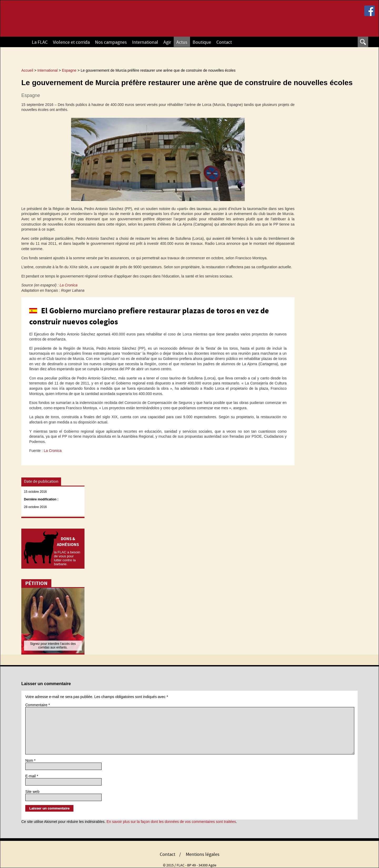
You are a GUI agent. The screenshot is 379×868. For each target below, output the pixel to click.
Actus (182, 42)
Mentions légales (203, 855)
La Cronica (69, 285)
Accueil (20, 42)
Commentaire (38, 705)
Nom (30, 760)
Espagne (31, 95)
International (145, 42)
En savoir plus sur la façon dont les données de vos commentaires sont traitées (171, 822)
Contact (224, 42)
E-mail (32, 776)
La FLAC (40, 42)
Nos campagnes (111, 42)
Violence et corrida (71, 42)
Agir (167, 42)
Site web (32, 792)
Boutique (202, 42)
